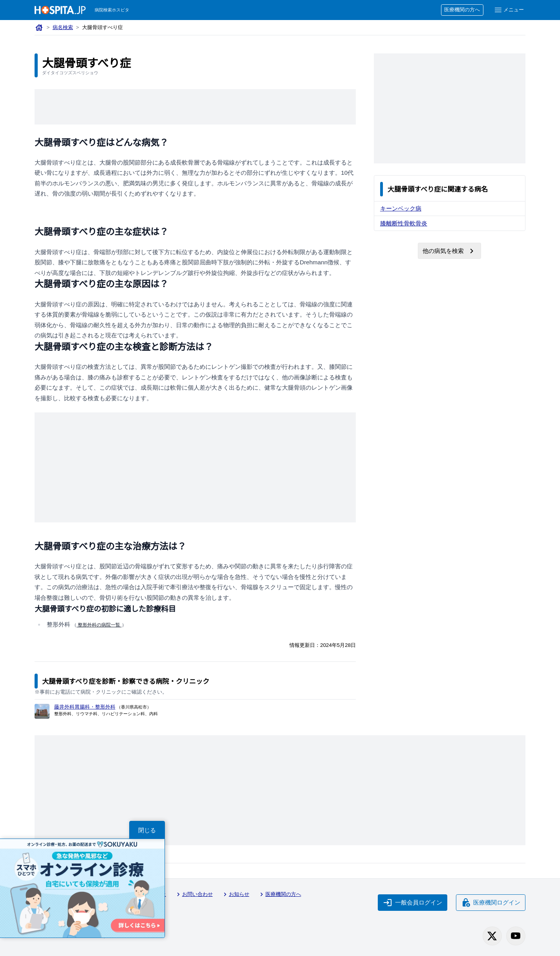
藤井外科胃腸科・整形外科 (86, 707)
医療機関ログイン (490, 902)
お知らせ (238, 895)
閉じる (147, 830)
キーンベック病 (401, 208)
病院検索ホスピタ (113, 10)
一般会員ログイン (412, 902)
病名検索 (63, 28)
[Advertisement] (195, 107)
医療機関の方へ (461, 10)
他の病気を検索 (450, 251)
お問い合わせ (196, 895)
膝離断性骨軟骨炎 (404, 223)
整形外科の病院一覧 (99, 625)
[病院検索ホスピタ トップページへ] (60, 10)
